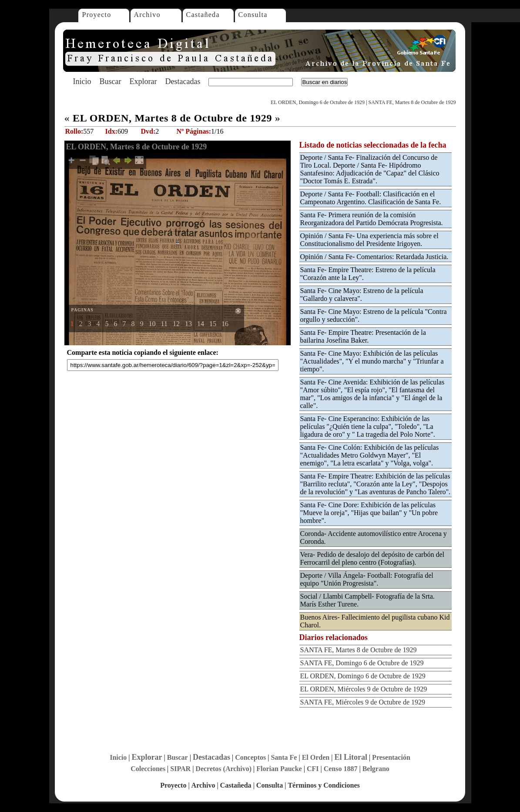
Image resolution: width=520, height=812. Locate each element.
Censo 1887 (341, 769)
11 (164, 324)
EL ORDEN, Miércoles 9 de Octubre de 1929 (364, 689)
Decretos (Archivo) (223, 769)
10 (152, 324)
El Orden (316, 757)
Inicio (82, 81)
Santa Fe (284, 757)
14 (201, 324)
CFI (313, 769)
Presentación (391, 757)
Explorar (143, 81)
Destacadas (183, 81)
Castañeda (203, 15)
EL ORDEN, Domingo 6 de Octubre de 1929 (318, 102)
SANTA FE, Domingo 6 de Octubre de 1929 (362, 663)
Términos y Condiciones (324, 785)
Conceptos (250, 757)
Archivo (147, 15)
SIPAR (180, 769)
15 (213, 324)
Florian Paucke (279, 769)
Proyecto (97, 15)
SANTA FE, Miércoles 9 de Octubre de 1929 (363, 702)
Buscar (111, 81)
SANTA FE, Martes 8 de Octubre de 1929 (412, 102)
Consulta (253, 15)
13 (188, 324)
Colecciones (148, 769)
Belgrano (376, 769)
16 (225, 324)
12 (176, 324)
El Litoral (351, 757)
